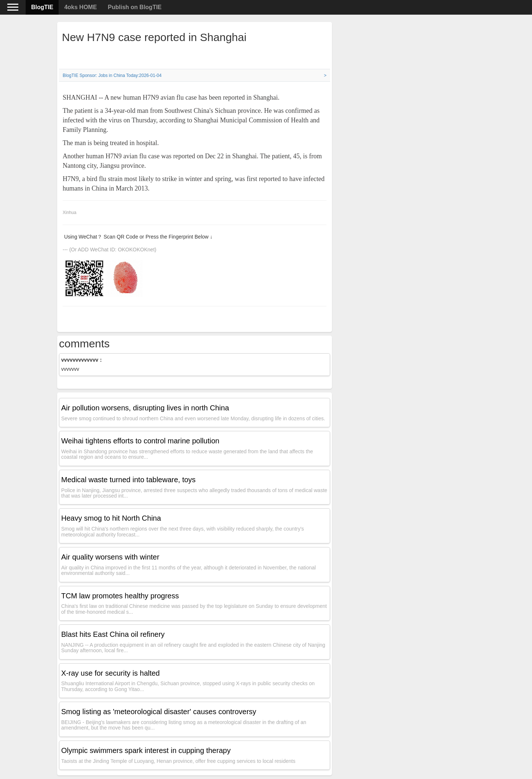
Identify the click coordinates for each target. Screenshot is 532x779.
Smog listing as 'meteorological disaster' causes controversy (159, 712)
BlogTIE (42, 7)
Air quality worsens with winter (110, 557)
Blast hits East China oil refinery (113, 634)
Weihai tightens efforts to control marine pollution (140, 441)
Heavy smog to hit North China (111, 518)
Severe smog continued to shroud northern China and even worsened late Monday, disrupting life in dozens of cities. (193, 418)
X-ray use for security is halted (110, 673)
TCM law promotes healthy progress (120, 596)
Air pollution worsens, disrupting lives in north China (145, 408)
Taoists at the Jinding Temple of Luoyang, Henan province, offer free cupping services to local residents (178, 761)
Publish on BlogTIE (135, 7)
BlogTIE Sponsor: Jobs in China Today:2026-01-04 (112, 75)
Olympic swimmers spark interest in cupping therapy (146, 750)
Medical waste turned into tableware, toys (128, 480)
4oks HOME (80, 7)
